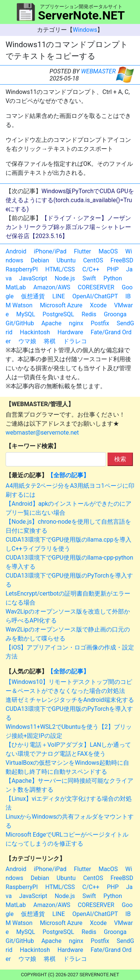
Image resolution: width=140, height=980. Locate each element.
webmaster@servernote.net (42, 433)
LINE (58, 296)
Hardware (70, 332)
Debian (40, 260)
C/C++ (91, 269)
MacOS (108, 251)
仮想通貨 (33, 296)
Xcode (98, 305)
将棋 (50, 341)
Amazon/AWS (52, 287)
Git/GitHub (20, 323)
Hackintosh (35, 332)
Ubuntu (66, 260)
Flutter (83, 251)
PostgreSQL (58, 314)
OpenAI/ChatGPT (95, 296)
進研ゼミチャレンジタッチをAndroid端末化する (70, 700)
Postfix (100, 323)
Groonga (115, 314)
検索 (120, 459)
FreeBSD (122, 260)
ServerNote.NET (82, 15)
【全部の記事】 (68, 475)
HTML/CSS (60, 269)
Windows (85, 30)
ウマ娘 (27, 341)
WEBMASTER (98, 71)
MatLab (16, 287)
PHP (113, 269)
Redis (89, 314)
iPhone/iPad (50, 251)
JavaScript (33, 278)
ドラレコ (75, 341)
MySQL (26, 314)
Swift (89, 278)
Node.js (65, 278)
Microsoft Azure (61, 305)
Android (16, 251)
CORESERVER (96, 287)
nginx (76, 323)
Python (113, 278)
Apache (52, 323)
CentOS (93, 260)
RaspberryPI (22, 269)
